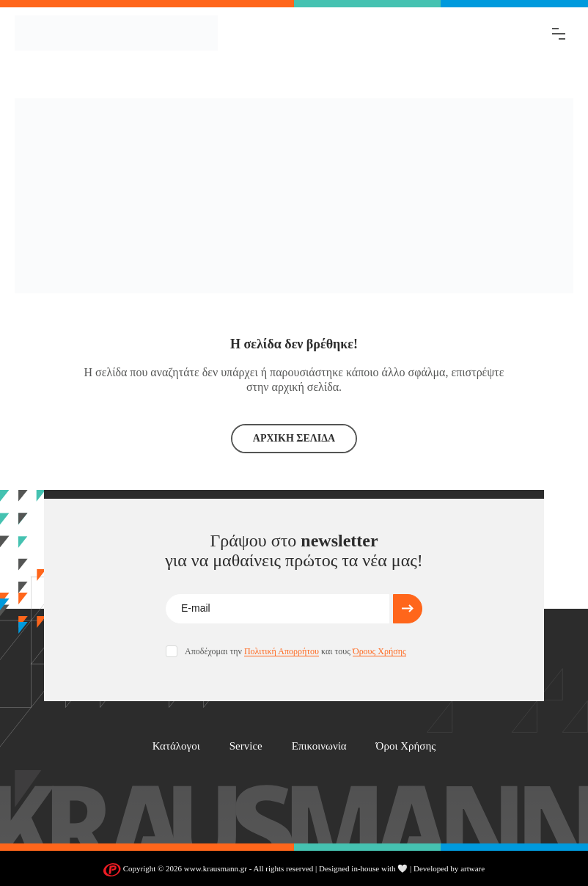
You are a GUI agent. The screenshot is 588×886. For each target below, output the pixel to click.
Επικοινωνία (319, 746)
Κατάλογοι (176, 746)
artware (473, 868)
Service (246, 746)
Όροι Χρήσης (406, 746)
